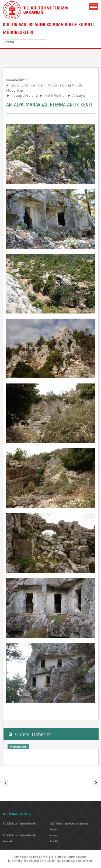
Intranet (54, 836)
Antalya (79, 95)
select (46, 42)
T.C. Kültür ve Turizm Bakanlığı (20, 824)
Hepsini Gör (18, 747)
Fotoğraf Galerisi (25, 95)
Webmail (8, 842)
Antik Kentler (55, 95)
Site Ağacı (55, 842)
